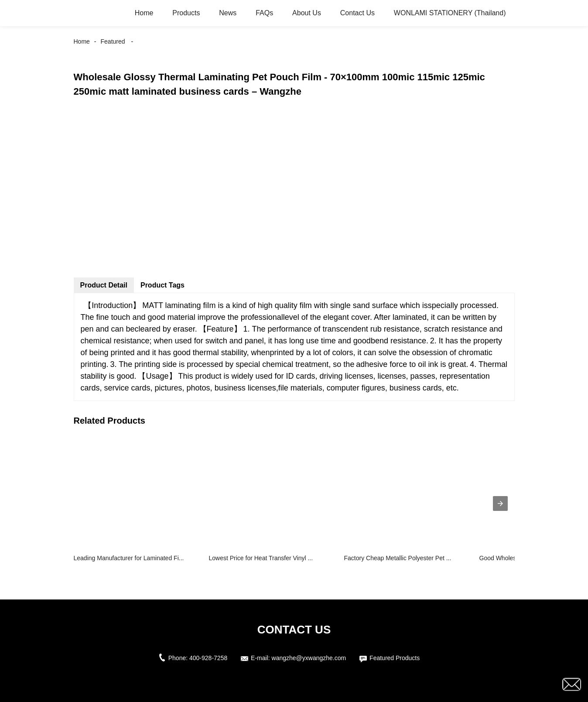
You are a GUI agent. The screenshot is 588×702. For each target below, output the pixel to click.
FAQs (264, 13)
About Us (307, 13)
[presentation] (500, 503)
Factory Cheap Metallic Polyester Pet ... (398, 558)
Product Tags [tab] (162, 285)
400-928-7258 (208, 658)
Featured (113, 41)
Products (186, 13)
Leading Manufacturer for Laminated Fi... (129, 558)
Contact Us (357, 13)
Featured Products (395, 658)
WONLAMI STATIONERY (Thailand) (450, 13)
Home (144, 13)
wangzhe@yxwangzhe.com (309, 658)
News (228, 13)
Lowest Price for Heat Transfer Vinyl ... (261, 558)
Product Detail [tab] (104, 285)
